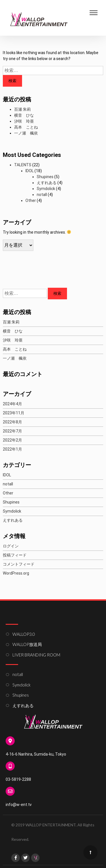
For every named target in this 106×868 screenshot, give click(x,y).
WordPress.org (16, 573)
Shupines (45, 177)
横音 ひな (24, 115)
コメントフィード (19, 564)
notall (42, 195)
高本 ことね (26, 127)
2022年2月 (12, 440)
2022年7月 (12, 431)
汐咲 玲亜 (24, 121)
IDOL (30, 171)
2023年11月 (14, 413)
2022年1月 (12, 449)
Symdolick (46, 189)
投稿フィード (15, 555)
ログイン (11, 546)
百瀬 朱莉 (22, 109)
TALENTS (23, 165)
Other (31, 201)
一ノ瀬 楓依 (26, 133)
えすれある (47, 183)
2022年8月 (12, 422)
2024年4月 (12, 404)
